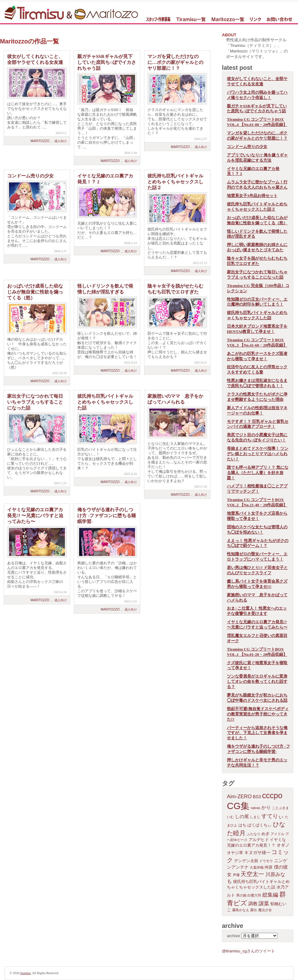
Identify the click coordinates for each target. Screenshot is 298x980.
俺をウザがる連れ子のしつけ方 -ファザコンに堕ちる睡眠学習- (107, 516)
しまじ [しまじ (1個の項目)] (255, 817)
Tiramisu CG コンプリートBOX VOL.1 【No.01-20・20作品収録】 (257, 652)
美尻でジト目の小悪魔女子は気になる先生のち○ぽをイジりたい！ (257, 437)
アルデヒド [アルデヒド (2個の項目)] (259, 840)
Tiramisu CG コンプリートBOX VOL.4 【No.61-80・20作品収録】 (257, 122)
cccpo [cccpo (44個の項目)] (272, 795)
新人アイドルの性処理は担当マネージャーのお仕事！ (257, 410)
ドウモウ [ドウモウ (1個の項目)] (266, 861)
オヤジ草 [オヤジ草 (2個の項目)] (235, 853)
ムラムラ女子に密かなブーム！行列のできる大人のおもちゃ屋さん (257, 185)
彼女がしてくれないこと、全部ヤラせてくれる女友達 (257, 81)
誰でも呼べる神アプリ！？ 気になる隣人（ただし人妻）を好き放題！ (258, 473)
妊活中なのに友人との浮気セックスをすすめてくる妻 (257, 369)
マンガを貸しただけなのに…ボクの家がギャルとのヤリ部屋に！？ (175, 62)
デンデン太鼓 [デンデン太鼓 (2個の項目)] (246, 861)
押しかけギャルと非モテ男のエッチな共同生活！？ (257, 763)
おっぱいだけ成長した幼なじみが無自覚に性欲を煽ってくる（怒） (35, 292)
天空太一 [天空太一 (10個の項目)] (252, 874)
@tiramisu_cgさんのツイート (248, 951)
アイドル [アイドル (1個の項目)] (278, 834)
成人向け (61, 141)
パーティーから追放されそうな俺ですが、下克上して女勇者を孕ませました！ (257, 733)
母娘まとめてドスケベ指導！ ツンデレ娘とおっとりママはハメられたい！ (258, 454)
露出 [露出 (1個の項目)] (254, 910)
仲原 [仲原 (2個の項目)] (269, 867)
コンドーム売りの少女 (30, 176)
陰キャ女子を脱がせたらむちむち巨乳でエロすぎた (257, 261)
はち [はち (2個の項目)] (242, 825)
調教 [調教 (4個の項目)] (253, 904)
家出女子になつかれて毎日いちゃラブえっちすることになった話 (35, 402)
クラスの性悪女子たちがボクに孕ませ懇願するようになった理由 (257, 397)
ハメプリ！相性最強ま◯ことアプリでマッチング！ (257, 489)
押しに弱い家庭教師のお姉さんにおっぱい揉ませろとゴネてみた (257, 247)
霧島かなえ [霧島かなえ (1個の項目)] (241, 910)
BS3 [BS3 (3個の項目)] (257, 797)
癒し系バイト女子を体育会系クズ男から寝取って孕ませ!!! (257, 584)
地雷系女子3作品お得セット (252, 196)
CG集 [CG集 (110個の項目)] (238, 806)
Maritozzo (40, 141)
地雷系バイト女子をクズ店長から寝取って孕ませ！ (257, 516)
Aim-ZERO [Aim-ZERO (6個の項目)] (239, 797)
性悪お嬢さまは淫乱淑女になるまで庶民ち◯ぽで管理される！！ (257, 383)
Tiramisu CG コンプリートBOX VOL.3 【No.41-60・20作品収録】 (257, 342)
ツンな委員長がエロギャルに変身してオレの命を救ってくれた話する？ (257, 681)
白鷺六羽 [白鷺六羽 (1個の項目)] (254, 895)
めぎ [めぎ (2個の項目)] (265, 834)
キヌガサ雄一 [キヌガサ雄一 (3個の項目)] (257, 852)
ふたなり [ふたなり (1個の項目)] (254, 834)
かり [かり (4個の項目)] (266, 807)
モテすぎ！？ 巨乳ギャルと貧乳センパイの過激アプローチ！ (258, 424)
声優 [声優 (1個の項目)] (236, 875)
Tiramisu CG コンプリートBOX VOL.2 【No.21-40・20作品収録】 (257, 502)
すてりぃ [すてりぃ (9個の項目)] (273, 816)
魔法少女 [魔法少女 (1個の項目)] (265, 910)
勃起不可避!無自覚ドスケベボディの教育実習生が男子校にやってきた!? (258, 714)
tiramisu (25, 973)
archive (233, 936)
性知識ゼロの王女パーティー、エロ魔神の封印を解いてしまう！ (257, 302)
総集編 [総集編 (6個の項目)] (270, 895)
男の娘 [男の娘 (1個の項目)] (241, 895)
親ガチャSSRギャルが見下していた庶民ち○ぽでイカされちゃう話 (107, 62)
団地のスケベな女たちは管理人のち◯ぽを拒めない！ (257, 530)
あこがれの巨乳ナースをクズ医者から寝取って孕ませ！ (257, 356)
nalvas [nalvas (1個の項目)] (256, 808)
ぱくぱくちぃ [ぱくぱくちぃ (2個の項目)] (260, 825)
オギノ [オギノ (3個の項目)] (283, 845)
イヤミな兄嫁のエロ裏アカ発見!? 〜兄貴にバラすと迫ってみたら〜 (35, 516)
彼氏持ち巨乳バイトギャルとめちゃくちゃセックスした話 (105, 402)
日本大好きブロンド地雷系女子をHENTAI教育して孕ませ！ (257, 329)
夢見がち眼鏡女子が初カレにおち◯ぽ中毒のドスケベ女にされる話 (257, 698)
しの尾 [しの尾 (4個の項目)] (242, 816)
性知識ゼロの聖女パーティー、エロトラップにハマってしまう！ (257, 557)
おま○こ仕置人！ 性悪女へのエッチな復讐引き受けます (257, 611)
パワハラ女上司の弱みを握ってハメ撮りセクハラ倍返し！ (257, 95)
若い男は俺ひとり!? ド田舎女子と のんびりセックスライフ (257, 570)
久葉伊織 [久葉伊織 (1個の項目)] (257, 867)
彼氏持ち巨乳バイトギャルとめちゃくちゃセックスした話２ (175, 182)
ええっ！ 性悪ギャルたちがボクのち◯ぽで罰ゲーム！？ (258, 543)
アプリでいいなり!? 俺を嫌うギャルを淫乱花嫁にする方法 (257, 158)
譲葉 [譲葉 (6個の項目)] (264, 904)
